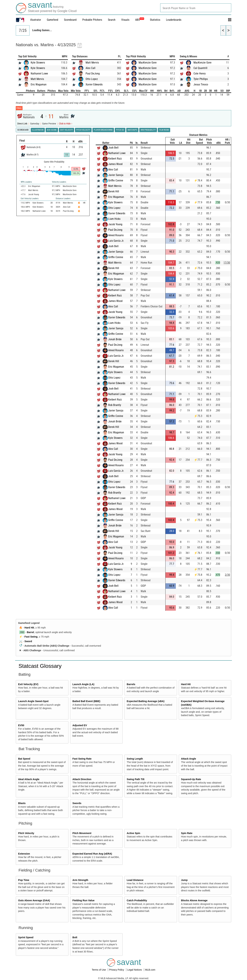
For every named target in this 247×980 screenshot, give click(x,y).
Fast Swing (31, 637)
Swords (77, 803)
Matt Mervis (37, 79)
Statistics (155, 20)
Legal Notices (135, 970)
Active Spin (133, 833)
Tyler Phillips (201, 79)
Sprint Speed (26, 937)
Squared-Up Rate (191, 779)
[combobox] (196, 8)
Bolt (75, 937)
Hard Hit (29, 628)
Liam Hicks (114, 219)
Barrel (31, 632)
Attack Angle (188, 759)
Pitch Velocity (26, 833)
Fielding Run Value (83, 900)
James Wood (115, 164)
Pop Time (24, 880)
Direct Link (23, 124)
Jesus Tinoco (201, 84)
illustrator (36, 20)
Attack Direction (82, 779)
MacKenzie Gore (148, 63)
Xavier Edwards (94, 84)
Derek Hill (114, 191)
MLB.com (150, 970)
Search (112, 20)
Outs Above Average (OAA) (34, 900)
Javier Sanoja (116, 175)
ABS (140, 20)
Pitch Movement (82, 833)
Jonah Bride (115, 339)
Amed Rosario (116, 235)
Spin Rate (187, 833)
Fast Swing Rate (82, 759)
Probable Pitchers (92, 20)
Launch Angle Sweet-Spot (33, 701)
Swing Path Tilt (136, 779)
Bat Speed (24, 759)
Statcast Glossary (40, 666)
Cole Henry (200, 74)
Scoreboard (70, 20)
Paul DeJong (93, 74)
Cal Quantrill (200, 68)
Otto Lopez (92, 79)
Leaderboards (174, 20)
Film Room (164, 130)
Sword (28, 641)
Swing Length (135, 759)
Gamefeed (52, 20)
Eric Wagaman (39, 84)
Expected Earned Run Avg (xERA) (92, 854)
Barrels (131, 684)
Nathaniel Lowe (39, 74)
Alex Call (90, 68)
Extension (24, 854)
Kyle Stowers (38, 63)
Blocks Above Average (194, 900)
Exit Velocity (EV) (28, 684)
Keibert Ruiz (115, 159)
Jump (184, 880)
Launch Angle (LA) (83, 684)
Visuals (125, 20)
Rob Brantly (115, 405)
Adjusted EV (80, 725)
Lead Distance (135, 880)
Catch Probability (137, 900)
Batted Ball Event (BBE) (86, 701)
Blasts (22, 803)
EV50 (21, 725)
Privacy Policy (117, 970)
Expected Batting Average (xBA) (146, 701)
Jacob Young (115, 224)
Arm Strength (80, 880)
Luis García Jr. (116, 241)
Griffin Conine (116, 180)
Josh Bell (113, 148)
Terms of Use (99, 970)
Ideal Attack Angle (29, 779)
